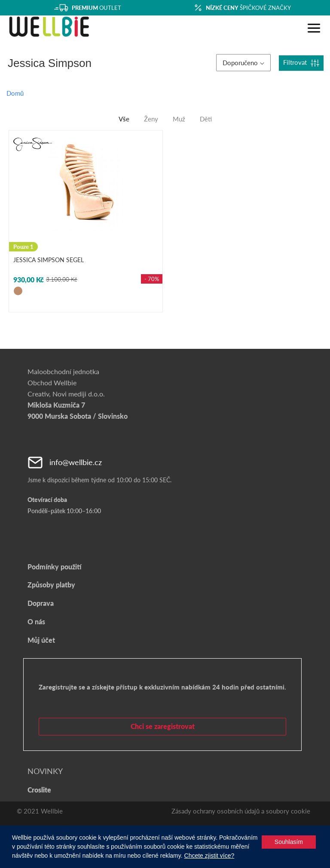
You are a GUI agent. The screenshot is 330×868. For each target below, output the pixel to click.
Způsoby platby (51, 585)
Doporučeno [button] (243, 63)
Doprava (41, 603)
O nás (36, 622)
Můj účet (41, 640)
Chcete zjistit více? (209, 856)
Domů (15, 93)
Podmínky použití (54, 567)
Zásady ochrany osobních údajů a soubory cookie (241, 811)
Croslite (39, 790)
